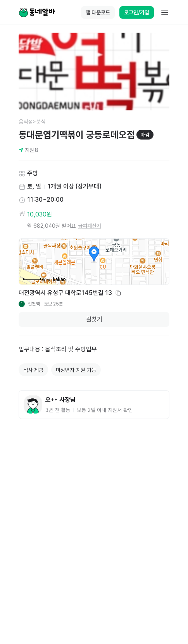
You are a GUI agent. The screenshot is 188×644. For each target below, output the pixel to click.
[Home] (37, 12)
